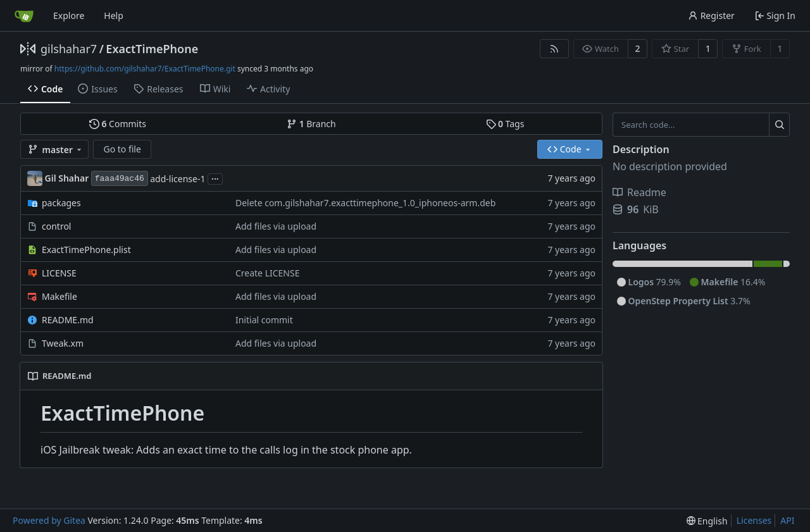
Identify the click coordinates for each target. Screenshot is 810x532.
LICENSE (59, 273)
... (215, 178)
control (56, 226)
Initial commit (264, 320)
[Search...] (779, 125)
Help (114, 15)
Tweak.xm (63, 343)
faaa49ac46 (120, 179)
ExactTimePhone (152, 49)
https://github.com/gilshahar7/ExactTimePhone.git (145, 69)
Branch (311, 124)
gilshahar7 (69, 49)
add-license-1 (178, 179)
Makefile (59, 296)
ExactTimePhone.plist (86, 250)
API (787, 520)
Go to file (122, 149)
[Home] (24, 16)
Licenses (754, 520)
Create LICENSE (268, 273)
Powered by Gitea (49, 520)
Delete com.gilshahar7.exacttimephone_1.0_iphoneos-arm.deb (365, 203)
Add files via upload (276, 226)
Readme (639, 192)
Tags (505, 124)
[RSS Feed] (554, 49)
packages (61, 203)
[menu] (707, 521)
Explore (69, 15)
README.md (68, 320)
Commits (118, 124)
